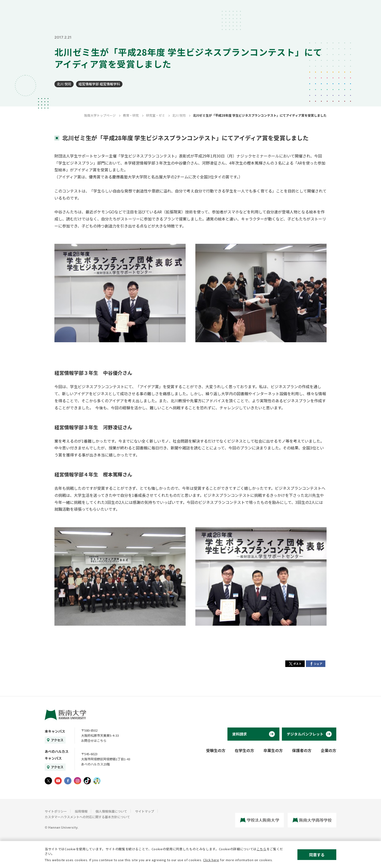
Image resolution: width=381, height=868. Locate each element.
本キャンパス (55, 731)
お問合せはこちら (94, 741)
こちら (262, 849)
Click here (211, 860)
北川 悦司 (64, 84)
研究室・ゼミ (156, 115)
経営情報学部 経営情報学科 (99, 84)
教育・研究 (131, 115)
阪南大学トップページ (100, 115)
